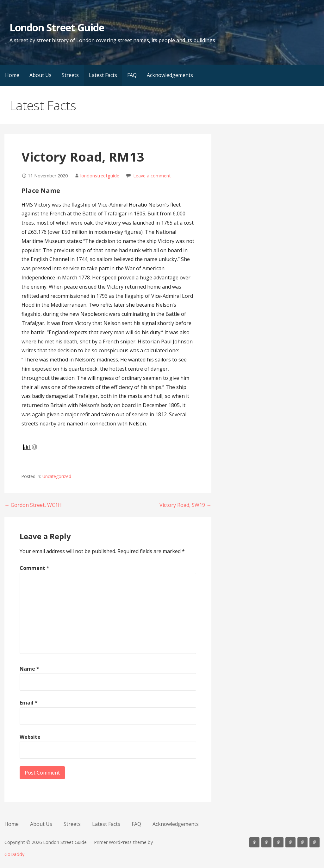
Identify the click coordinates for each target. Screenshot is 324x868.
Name (29, 669)
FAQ (132, 75)
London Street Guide (57, 27)
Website (30, 737)
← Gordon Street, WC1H (33, 505)
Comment (34, 568)
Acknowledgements (170, 75)
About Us (40, 75)
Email (29, 703)
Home (12, 75)
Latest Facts (103, 75)
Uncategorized (57, 476)
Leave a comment (152, 176)
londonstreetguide (100, 176)
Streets (70, 75)
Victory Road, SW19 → (185, 505)
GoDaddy (14, 854)
